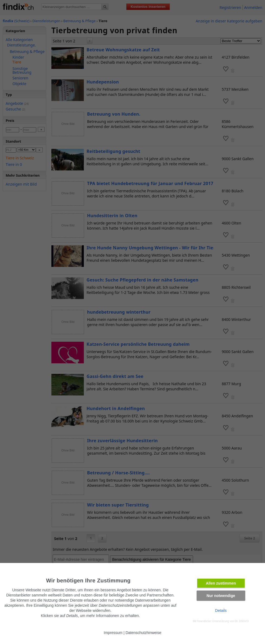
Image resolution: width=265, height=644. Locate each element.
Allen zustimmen (221, 583)
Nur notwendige (221, 596)
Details (221, 611)
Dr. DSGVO (242, 621)
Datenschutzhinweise (143, 633)
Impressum (113, 633)
